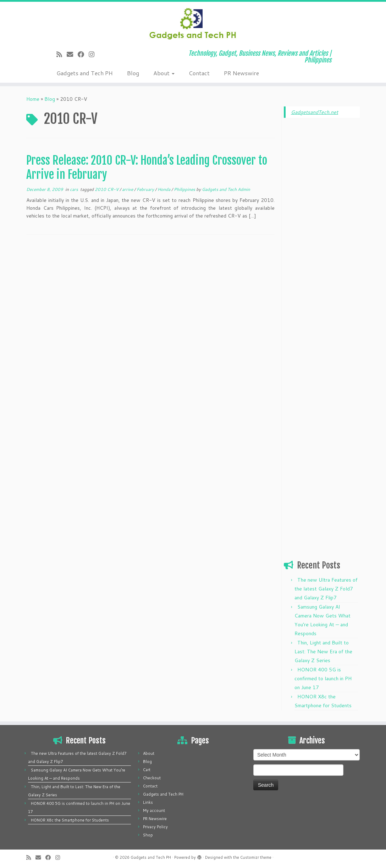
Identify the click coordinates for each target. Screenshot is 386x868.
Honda (164, 189)
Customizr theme (256, 857)
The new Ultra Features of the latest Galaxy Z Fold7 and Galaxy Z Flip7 (326, 589)
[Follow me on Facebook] (83, 54)
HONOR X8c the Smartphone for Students (70, 820)
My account (154, 811)
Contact (199, 73)
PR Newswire (241, 73)
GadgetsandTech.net (315, 112)
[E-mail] (72, 54)
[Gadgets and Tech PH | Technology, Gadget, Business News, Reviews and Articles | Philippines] (193, 23)
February (146, 189)
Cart (147, 770)
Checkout (152, 778)
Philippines (185, 189)
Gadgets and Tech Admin (226, 189)
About (164, 73)
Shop (148, 835)
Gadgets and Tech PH (85, 73)
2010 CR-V (107, 189)
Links (148, 802)
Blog (133, 73)
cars (75, 189)
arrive (128, 189)
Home (33, 99)
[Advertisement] (322, 231)
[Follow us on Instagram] (94, 54)
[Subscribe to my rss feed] (62, 54)
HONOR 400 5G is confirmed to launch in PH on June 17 (323, 679)
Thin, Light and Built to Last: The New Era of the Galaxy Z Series (323, 652)
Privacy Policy (155, 827)
